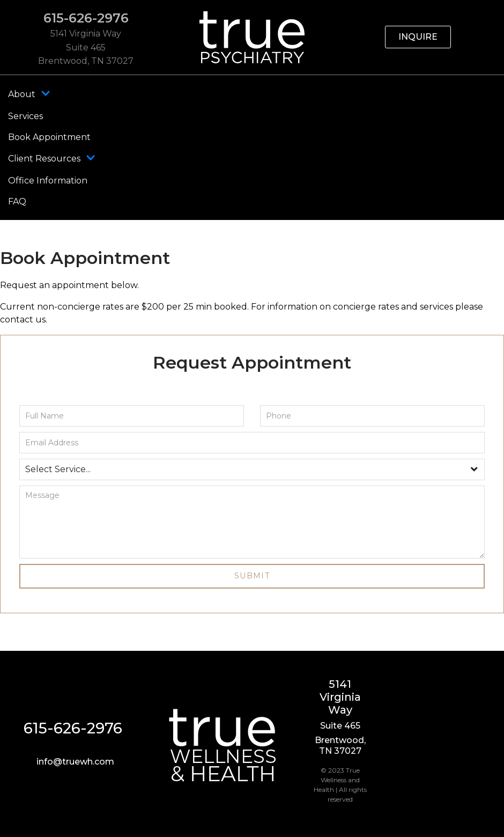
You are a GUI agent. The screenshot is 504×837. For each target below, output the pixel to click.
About (29, 94)
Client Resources (52, 159)
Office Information (48, 181)
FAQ (17, 201)
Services (25, 116)
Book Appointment (49, 137)
